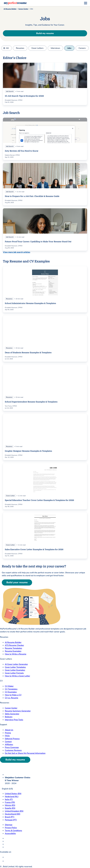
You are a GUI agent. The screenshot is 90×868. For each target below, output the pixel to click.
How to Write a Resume (16, 654)
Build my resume (45, 33)
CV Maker (9, 686)
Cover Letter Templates (15, 667)
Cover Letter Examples (15, 670)
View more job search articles (17, 252)
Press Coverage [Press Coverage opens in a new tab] (12, 747)
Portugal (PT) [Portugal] (11, 820)
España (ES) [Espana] (10, 808)
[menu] (86, 3)
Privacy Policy (11, 828)
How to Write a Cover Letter (17, 676)
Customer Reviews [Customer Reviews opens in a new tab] (13, 750)
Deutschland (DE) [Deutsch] (13, 814)
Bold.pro (9, 717)
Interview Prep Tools (14, 720)
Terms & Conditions (13, 831)
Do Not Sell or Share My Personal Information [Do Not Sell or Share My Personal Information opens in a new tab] (25, 753)
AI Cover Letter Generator (16, 664)
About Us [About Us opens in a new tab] (9, 730)
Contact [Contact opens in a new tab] (8, 742)
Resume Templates (13, 648)
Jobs (69, 48)
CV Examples (11, 692)
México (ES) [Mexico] (10, 805)
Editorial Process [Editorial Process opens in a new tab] (12, 739)
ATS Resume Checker (14, 645)
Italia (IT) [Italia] (9, 799)
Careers (82, 48)
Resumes (20, 48)
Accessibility (10, 833)
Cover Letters (37, 48)
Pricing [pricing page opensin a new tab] (8, 733)
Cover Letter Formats (14, 673)
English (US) (6, 789)
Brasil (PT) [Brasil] (10, 817)
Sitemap (9, 825)
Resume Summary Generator (18, 711)
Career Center (23, 9)
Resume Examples (13, 651)
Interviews (55, 48)
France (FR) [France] (10, 802)
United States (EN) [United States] (13, 794)
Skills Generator (12, 714)
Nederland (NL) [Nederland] (12, 797)
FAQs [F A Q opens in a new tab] (7, 736)
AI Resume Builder (10, 9)
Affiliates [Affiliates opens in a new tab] (9, 745)
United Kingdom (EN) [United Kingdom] (14, 811)
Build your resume (17, 582)
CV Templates (11, 689)
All (7, 48)
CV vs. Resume (12, 698)
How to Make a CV (13, 695)
